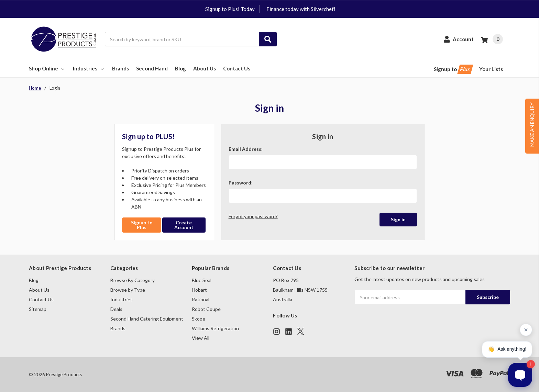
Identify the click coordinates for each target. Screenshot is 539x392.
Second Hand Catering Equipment (147, 319)
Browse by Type (128, 290)
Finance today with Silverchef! (301, 9)
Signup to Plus (142, 225)
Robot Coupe (206, 309)
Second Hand (152, 68)
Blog (180, 68)
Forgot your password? (253, 216)
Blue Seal (202, 280)
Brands (120, 68)
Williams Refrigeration (215, 328)
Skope (199, 319)
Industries (89, 68)
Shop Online (47, 68)
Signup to (453, 69)
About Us (205, 68)
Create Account (184, 225)
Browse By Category (133, 280)
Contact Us (237, 68)
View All (201, 338)
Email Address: (246, 149)
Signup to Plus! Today (230, 9)
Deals (116, 309)
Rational (201, 299)
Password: (241, 183)
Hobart (199, 290)
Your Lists (491, 69)
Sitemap (38, 309)
